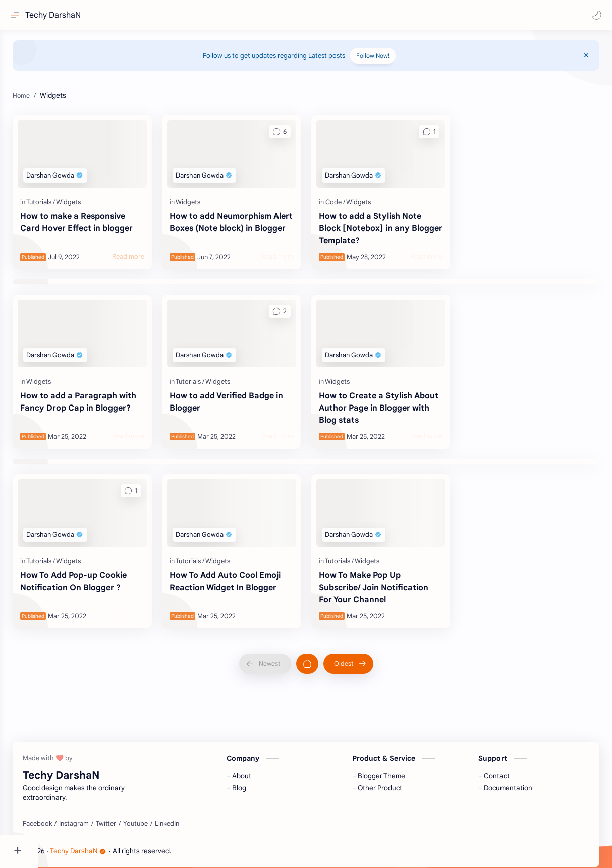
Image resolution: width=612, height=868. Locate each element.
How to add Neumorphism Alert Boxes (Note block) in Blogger (250, 228)
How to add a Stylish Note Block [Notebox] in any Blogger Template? (389, 228)
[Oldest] (367, 654)
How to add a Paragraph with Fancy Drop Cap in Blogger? (106, 403)
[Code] (354, 202)
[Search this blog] (209, 15)
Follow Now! (392, 61)
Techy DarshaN (55, 15)
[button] (594, 15)
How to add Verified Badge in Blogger (255, 397)
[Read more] (156, 257)
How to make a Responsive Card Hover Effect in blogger (114, 222)
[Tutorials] (78, 202)
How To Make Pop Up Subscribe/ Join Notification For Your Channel (392, 577)
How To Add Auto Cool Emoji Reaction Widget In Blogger (253, 571)
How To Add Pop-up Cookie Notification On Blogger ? (111, 571)
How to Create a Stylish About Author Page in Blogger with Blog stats (384, 403)
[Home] (326, 654)
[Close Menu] (589, 61)
